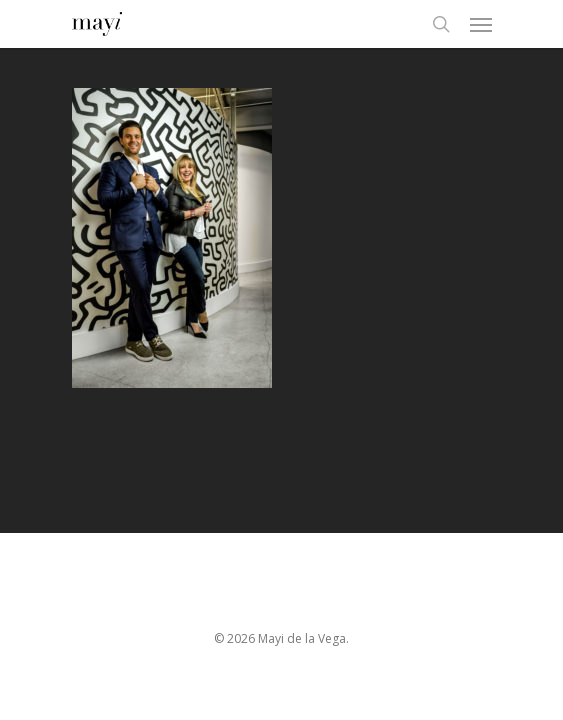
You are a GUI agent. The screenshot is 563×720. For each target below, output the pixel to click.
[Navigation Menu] (481, 24)
